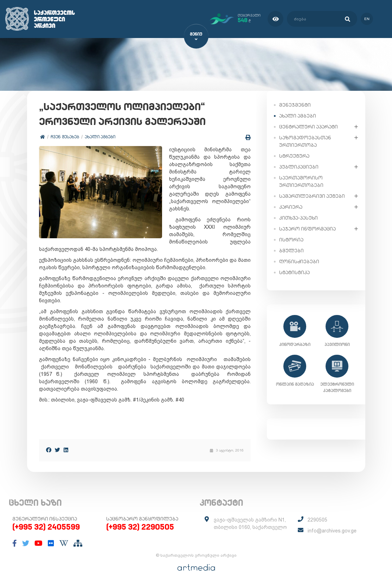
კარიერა (291, 207)
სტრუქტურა (294, 156)
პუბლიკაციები (299, 166)
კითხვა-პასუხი (298, 217)
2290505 (317, 520)
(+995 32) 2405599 (46, 527)
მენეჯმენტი (295, 105)
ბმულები (291, 250)
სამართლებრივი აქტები (312, 196)
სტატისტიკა (294, 272)
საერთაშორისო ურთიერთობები (301, 181)
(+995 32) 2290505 (140, 527)
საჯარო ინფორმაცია (307, 228)
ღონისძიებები (299, 261)
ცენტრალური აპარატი (309, 126)
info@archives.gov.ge (332, 531)
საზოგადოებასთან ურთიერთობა (305, 141)
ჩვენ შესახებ (65, 137)
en (367, 19)
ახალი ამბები (100, 137)
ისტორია (291, 239)
